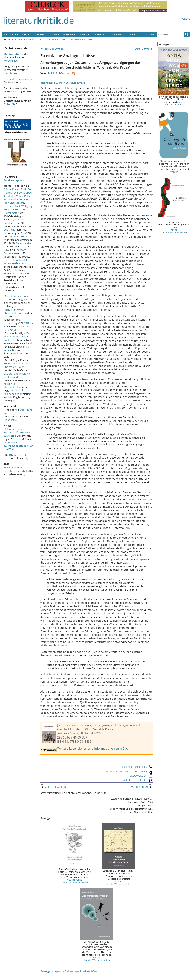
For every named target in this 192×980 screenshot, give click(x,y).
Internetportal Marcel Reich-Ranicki (15, 262)
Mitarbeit (100, 34)
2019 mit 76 (10, 330)
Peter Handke (24, 243)
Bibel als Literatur (19, 455)
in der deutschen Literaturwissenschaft (16, 469)
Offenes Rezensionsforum (18, 79)
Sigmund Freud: (18, 446)
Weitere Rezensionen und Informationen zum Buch (93, 748)
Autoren (69, 34)
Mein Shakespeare (14, 203)
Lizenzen (124, 812)
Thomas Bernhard (14, 221)
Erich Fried (10, 230)
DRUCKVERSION (141, 776)
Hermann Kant (12, 206)
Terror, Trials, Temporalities (14, 392)
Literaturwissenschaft (80, 39)
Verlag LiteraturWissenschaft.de (118, 883)
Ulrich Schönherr (59, 73)
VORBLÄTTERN (143, 49)
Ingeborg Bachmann (15, 252)
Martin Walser (15, 196)
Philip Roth (27, 189)
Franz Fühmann (23, 236)
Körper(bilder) (12, 61)
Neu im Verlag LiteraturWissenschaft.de (74, 881)
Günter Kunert (12, 189)
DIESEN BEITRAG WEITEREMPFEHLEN (129, 771)
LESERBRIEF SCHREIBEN (137, 767)
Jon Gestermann (69, 725)
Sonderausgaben (14, 180)
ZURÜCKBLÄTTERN (52, 49)
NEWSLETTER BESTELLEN (136, 780)
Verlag (186, 19)
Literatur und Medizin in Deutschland (17, 375)
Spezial (40, 34)
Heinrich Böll (11, 193)
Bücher (54, 34)
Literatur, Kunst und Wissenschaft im (17, 432)
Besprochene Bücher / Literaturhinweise (63, 83)
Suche (150, 34)
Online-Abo (10, 104)
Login (131, 34)
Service (84, 34)
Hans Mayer (10, 73)
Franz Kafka (10, 420)
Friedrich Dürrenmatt (14, 211)
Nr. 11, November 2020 (51, 39)
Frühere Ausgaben (25, 39)
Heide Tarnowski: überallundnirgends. (15, 311)
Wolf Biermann (19, 199)
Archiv (27, 34)
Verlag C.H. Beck (174, 104)
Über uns (117, 34)
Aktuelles (11, 34)
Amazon (174, 172)
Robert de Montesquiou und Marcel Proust (17, 365)
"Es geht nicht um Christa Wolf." (16, 337)
